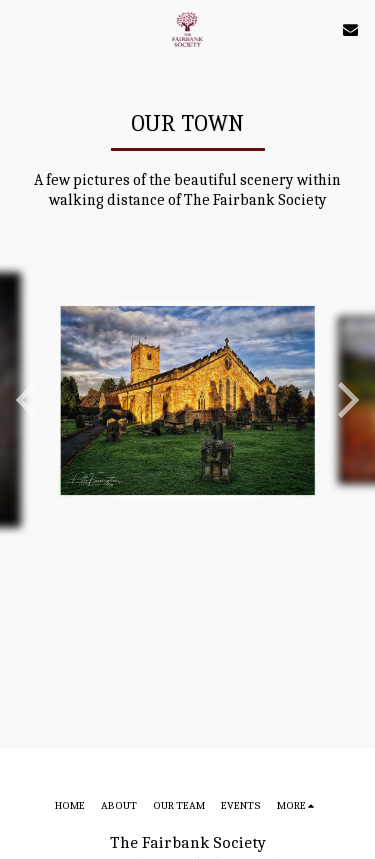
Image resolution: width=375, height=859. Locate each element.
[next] (345, 400)
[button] (22, 28)
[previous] (30, 400)
